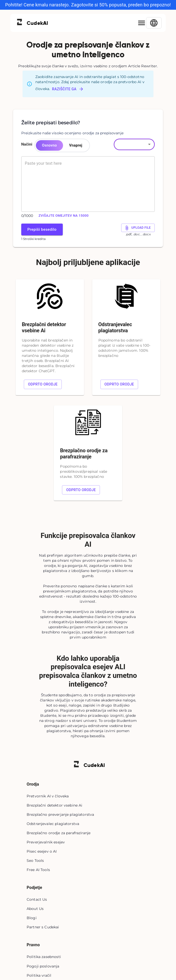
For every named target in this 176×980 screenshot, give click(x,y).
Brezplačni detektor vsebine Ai (55, 805)
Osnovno (49, 145)
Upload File (138, 228)
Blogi (32, 918)
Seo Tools (35, 861)
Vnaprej (76, 145)
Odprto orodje (43, 384)
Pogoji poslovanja (43, 966)
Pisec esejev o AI (42, 851)
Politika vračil (39, 975)
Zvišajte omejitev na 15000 (64, 216)
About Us (35, 909)
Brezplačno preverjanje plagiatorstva (60, 814)
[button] (134, 144)
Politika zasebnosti (44, 957)
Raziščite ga (68, 89)
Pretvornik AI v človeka (48, 796)
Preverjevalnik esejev (46, 842)
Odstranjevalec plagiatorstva (53, 824)
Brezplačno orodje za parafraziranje (59, 833)
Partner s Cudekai (43, 927)
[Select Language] (154, 23)
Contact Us (37, 899)
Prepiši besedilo (42, 229)
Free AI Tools (38, 870)
